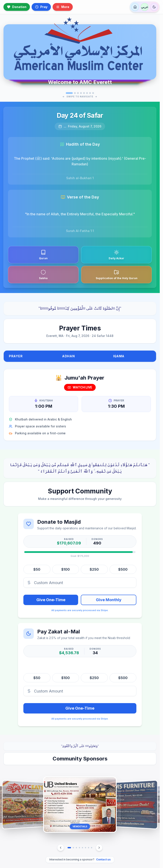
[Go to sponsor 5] (82, 848)
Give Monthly (109, 600)
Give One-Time (51, 600)
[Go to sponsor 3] (76, 848)
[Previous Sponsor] (61, 848)
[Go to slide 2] (75, 93)
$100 (65, 569)
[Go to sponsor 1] (69, 848)
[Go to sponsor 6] (86, 848)
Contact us (103, 859)
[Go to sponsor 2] (73, 848)
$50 (37, 569)
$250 (94, 569)
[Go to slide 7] (90, 93)
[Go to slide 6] (87, 93)
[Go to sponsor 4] (79, 848)
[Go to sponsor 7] (89, 848)
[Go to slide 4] (81, 93)
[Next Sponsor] (99, 848)
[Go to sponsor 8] (92, 848)
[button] (80, 805)
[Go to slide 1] (69, 93)
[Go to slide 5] (84, 93)
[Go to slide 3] (78, 93)
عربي (145, 7)
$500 (123, 569)
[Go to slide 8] (93, 93)
